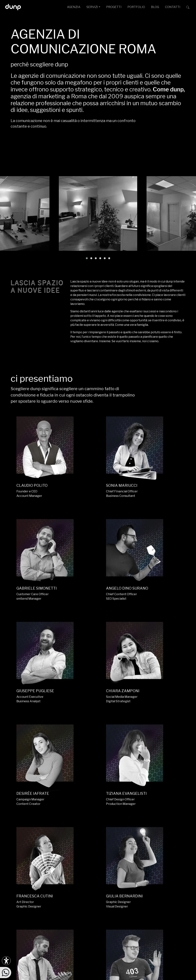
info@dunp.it (79, 861)
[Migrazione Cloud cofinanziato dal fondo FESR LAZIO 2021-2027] (98, 926)
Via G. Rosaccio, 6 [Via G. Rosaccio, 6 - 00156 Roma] (104, 873)
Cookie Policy (143, 960)
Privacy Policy (124, 960)
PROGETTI (114, 7)
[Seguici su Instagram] (14, 866)
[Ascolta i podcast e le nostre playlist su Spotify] (14, 879)
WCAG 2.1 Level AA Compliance (49, 978)
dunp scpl (43, 956)
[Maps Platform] (177, 889)
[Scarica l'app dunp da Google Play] (14, 891)
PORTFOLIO (136, 7)
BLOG (155, 7)
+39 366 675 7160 (83, 896)
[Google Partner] (164, 889)
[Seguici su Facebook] (22, 866)
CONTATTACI (173, 837)
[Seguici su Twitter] (47, 866)
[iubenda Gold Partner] (179, 889)
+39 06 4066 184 (82, 890)
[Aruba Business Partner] (182, 889)
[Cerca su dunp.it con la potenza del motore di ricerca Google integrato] (188, 7)
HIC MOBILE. (121, 773)
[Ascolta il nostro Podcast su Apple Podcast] (30, 879)
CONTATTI (173, 7)
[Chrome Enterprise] (174, 889)
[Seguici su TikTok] (39, 866)
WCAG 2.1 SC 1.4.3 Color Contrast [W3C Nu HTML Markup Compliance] (146, 978)
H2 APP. (50, 773)
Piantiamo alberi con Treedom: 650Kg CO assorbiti (66, 974)
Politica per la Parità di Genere (95, 960)
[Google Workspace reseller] (169, 889)
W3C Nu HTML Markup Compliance (97, 978)
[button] (87, 231)
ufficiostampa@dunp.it (86, 867)
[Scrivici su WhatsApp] (6, 972)
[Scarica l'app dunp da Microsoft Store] (22, 891)
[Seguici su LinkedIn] (30, 866)
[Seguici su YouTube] (55, 866)
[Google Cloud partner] (166, 889)
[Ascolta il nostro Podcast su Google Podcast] (22, 879)
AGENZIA (74, 7)
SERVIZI (92, 7)
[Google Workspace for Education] (171, 889)
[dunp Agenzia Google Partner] (173, 869)
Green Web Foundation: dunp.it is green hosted (133, 974)
